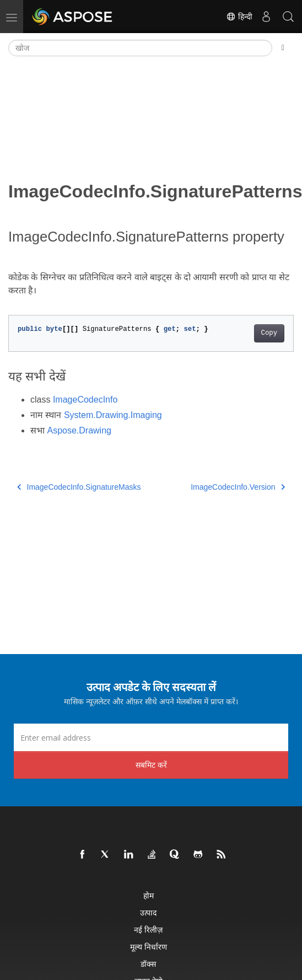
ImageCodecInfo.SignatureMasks (79, 487)
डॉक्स (148, 964)
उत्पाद (148, 912)
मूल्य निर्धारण (149, 947)
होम (149, 895)
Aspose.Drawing (79, 430)
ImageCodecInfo (85, 400)
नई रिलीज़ (148, 930)
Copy (269, 333)
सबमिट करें (151, 765)
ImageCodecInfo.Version (238, 487)
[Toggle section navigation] (283, 48)
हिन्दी (239, 17)
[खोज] (140, 48)
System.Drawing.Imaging (113, 415)
